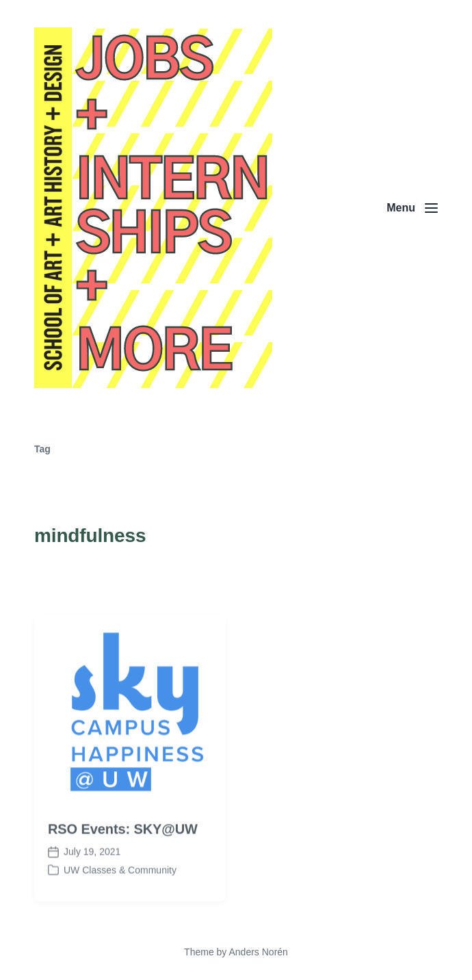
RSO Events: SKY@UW (123, 840)
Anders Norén (258, 952)
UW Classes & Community (120, 881)
